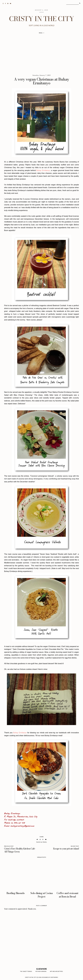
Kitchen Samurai (41, 971)
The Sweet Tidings (26, 971)
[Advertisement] (41, 55)
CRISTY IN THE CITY (42, 19)
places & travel (42, 842)
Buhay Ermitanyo (43, 170)
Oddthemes (54, 977)
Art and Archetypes (56, 971)
